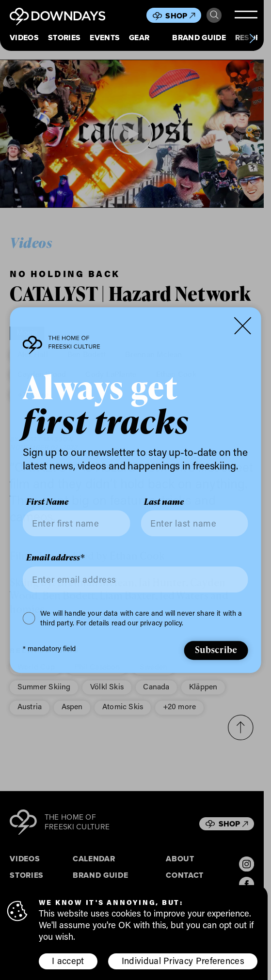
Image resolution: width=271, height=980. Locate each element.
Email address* (55, 558)
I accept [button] (68, 961)
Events (105, 38)
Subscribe (216, 650)
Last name (164, 502)
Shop (180, 16)
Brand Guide (199, 38)
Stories (64, 38)
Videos (24, 38)
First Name (47, 502)
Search (214, 15)
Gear (139, 38)
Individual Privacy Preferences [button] (183, 961)
